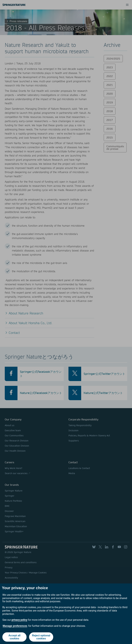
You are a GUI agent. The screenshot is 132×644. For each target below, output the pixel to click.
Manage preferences (15, 626)
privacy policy (19, 620)
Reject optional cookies (41, 637)
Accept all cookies (14, 637)
